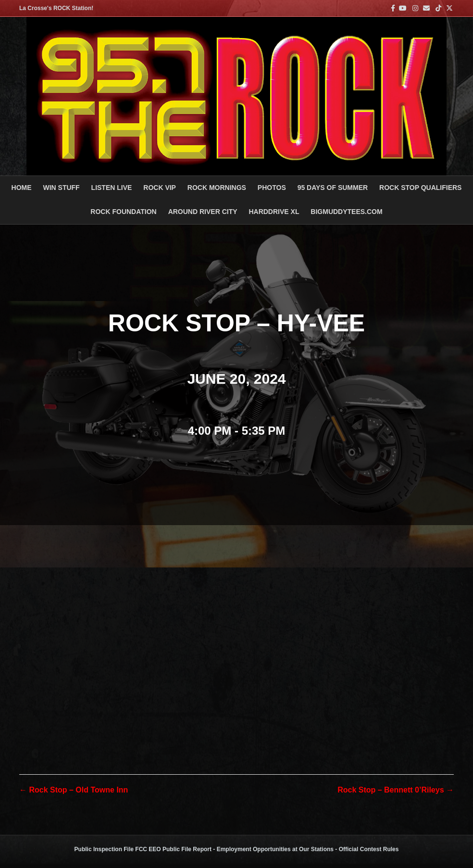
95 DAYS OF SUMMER (333, 188)
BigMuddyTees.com (346, 212)
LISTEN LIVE (112, 188)
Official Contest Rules (369, 849)
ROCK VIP (160, 188)
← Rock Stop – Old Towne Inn (74, 790)
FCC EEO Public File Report (173, 849)
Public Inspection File (104, 849)
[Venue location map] (236, 629)
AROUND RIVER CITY (203, 212)
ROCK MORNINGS (217, 188)
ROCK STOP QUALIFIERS (420, 188)
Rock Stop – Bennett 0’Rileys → (396, 790)
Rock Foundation (123, 212)
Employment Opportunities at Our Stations (275, 849)
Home (22, 188)
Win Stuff (61, 188)
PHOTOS (272, 188)
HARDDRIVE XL (274, 212)
